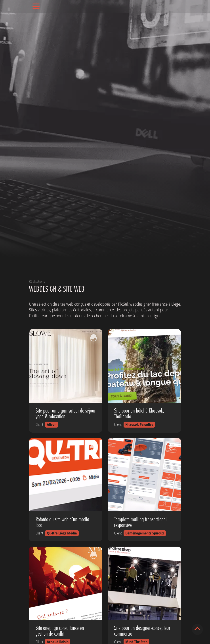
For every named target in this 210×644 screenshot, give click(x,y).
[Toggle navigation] (36, 6)
